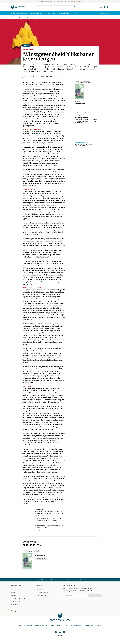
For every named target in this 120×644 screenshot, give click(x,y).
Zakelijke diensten (42, 589)
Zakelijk (39, 586)
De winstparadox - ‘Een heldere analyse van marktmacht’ (84, 145)
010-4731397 (106, 13)
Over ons (14, 589)
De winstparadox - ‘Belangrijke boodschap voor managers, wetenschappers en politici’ (86, 120)
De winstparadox (80, 103)
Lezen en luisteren (16, 602)
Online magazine (18, 17)
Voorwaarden (15, 595)
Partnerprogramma (16, 611)
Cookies (66, 626)
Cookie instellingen (76, 626)
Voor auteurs (15, 605)
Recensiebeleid (15, 608)
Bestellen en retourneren (18, 598)
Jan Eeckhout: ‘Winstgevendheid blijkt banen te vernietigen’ (51, 17)
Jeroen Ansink (28, 77)
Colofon (52, 626)
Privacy (59, 626)
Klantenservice (16, 586)
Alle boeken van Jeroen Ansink (43, 531)
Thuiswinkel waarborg (26, 626)
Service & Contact (89, 626)
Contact (13, 592)
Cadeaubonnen (41, 595)
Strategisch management (30, 17)
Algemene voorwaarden (41, 626)
